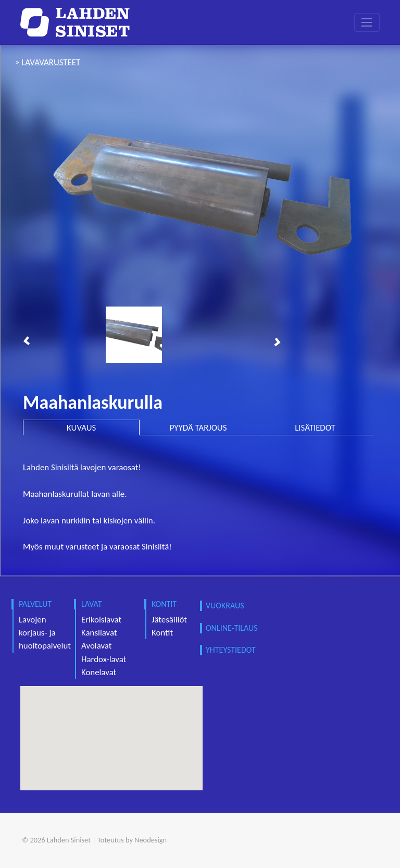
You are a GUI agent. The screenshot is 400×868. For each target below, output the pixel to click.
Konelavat (99, 672)
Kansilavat (99, 633)
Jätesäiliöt (169, 620)
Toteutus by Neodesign (132, 840)
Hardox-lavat (104, 659)
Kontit (162, 633)
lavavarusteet (51, 62)
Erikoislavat (101, 620)
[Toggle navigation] (367, 22)
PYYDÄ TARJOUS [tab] (198, 428)
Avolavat (96, 646)
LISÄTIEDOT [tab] (315, 428)
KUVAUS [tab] (81, 428)
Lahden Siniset (69, 840)
